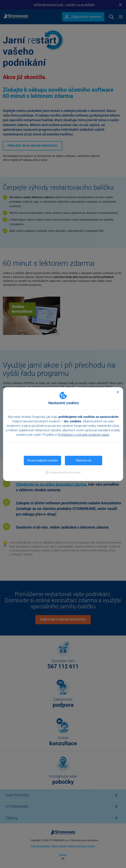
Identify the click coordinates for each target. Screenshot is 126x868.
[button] (63, 472)
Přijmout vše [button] (84, 460)
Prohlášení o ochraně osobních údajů (84, 435)
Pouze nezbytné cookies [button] (43, 460)
